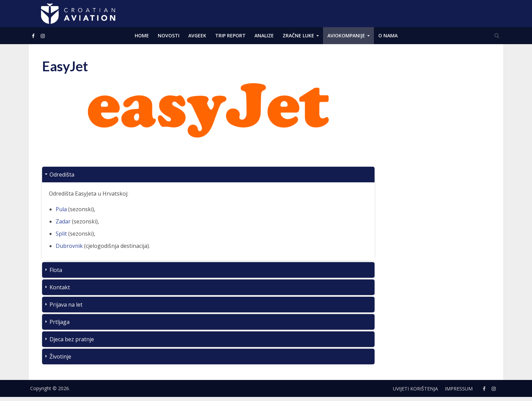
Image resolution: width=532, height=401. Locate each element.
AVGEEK (197, 35)
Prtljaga (60, 322)
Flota (56, 270)
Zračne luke (298, 35)
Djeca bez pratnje (72, 339)
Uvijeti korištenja (415, 389)
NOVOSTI (169, 35)
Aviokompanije (346, 35)
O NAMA (388, 35)
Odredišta (62, 175)
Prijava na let (66, 305)
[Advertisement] (439, 160)
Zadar (63, 221)
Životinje (60, 357)
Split (61, 234)
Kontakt (60, 287)
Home (142, 35)
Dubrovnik (69, 246)
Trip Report (230, 35)
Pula (61, 209)
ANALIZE (264, 35)
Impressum (459, 389)
